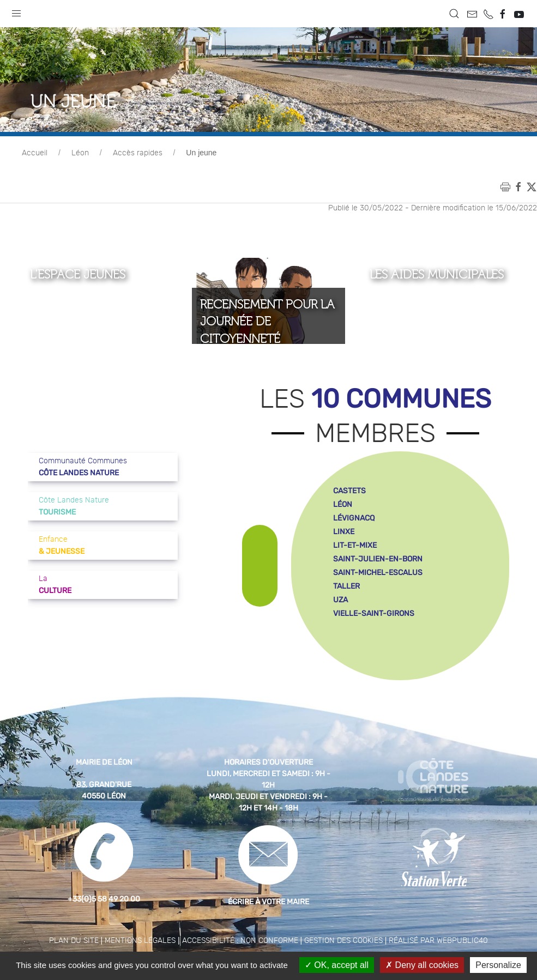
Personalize (498, 965)
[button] (16, 11)
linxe (344, 532)
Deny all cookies (422, 965)
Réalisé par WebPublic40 (438, 941)
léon (343, 504)
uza (340, 600)
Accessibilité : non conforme (240, 941)
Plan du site (74, 941)
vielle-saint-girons (374, 613)
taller (346, 586)
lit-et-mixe (355, 545)
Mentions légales (140, 941)
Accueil (35, 153)
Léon (80, 153)
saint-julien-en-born (378, 559)
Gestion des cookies (343, 941)
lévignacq (354, 518)
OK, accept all (337, 965)
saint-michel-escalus (378, 573)
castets (349, 491)
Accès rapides (138, 153)
